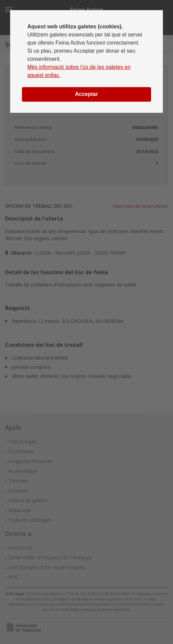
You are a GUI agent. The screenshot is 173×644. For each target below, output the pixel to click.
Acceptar (86, 94)
